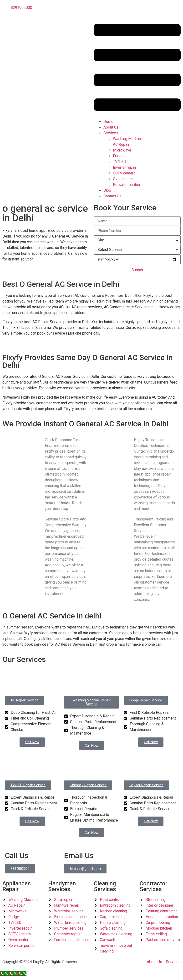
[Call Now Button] (13, 977)
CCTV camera (124, 173)
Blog (107, 190)
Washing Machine (128, 139)
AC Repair (121, 144)
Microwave (122, 150)
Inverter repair (125, 167)
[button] (137, 68)
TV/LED (119, 162)
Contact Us (118, 198)
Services (111, 133)
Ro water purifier (127, 185)
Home (108, 122)
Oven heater (123, 179)
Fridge (118, 156)
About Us (111, 127)
